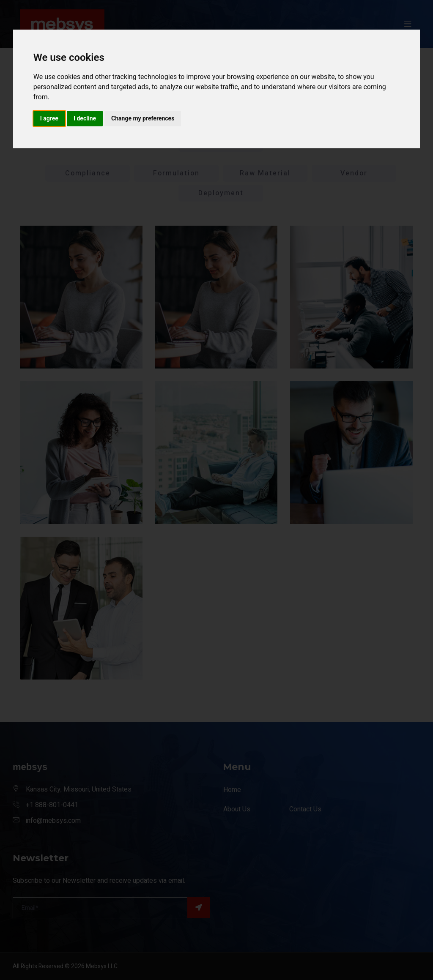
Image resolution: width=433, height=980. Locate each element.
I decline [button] (85, 118)
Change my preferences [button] (143, 118)
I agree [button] (49, 118)
